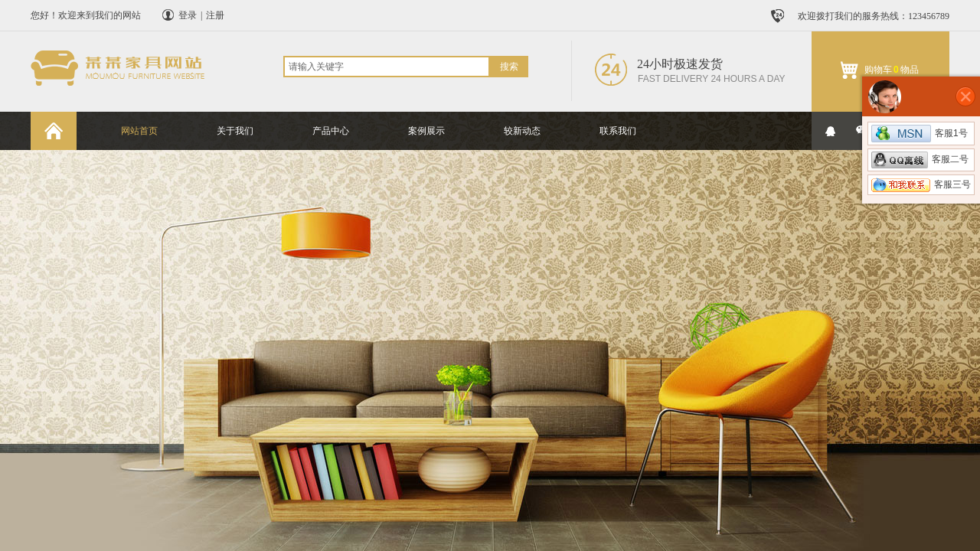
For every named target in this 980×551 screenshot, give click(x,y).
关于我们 (235, 131)
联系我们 (618, 131)
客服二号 (920, 159)
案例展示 (426, 131)
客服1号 (920, 133)
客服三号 (921, 184)
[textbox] (387, 67)
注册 (215, 15)
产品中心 (331, 131)
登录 (188, 15)
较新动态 (522, 131)
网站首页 (139, 131)
